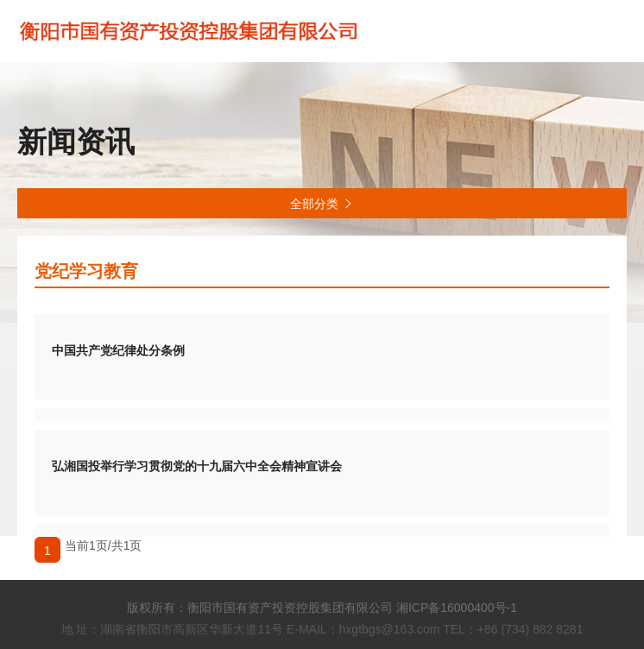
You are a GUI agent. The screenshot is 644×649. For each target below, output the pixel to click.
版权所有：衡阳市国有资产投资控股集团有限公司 (260, 608)
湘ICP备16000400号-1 (457, 608)
